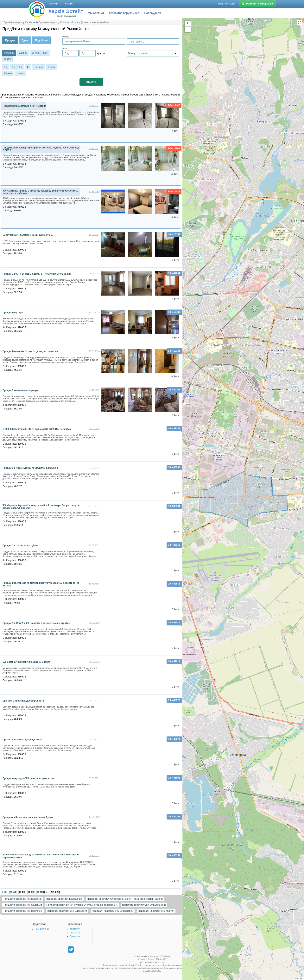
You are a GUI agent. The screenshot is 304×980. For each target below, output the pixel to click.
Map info (299, 978)
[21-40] (13, 892)
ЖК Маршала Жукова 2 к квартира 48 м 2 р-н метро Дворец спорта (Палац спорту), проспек (41, 507)
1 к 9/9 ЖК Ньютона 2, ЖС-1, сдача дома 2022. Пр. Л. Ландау (37, 429)
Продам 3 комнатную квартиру (20, 390)
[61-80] (31, 892)
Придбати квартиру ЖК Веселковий (113, 911)
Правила (75, 936)
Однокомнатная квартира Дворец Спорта (26, 662)
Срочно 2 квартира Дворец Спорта (22, 740)
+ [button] (188, 23)
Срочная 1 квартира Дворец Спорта (23, 701)
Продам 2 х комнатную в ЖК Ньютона (24, 106)
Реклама (75, 933)
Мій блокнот (96, 13)
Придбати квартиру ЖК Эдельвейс (67, 911)
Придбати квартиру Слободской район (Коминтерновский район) (125, 899)
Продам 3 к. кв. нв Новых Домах (21, 546)
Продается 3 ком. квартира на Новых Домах (28, 817)
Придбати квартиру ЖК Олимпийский (144, 905)
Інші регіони (42, 929)
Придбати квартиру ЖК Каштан (156, 911)
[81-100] (40, 892)
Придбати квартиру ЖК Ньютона (22, 899)
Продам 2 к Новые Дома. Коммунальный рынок (30, 468)
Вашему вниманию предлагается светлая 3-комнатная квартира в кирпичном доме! (41, 856)
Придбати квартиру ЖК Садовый (23, 905)
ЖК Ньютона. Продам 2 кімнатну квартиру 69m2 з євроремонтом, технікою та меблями (40, 192)
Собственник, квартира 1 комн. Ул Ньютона (28, 235)
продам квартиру (13, 313)
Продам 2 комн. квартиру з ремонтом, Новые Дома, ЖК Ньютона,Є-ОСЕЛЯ (41, 149)
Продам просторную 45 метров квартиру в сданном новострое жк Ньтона (41, 584)
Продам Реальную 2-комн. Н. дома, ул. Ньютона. (31, 351)
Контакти (75, 929)
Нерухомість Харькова (66, 16)
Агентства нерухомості (124, 13)
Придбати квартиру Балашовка (64, 899)
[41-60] (22, 892)
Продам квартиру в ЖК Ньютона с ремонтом (28, 778)
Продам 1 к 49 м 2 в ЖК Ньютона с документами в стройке (36, 623)
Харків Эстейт (66, 11)
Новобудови (153, 13)
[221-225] (55, 892)
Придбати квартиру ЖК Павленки (23, 911)
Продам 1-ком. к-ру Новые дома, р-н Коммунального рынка (37, 274)
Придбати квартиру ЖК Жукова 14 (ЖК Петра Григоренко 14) (82, 905)
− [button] (188, 29)
